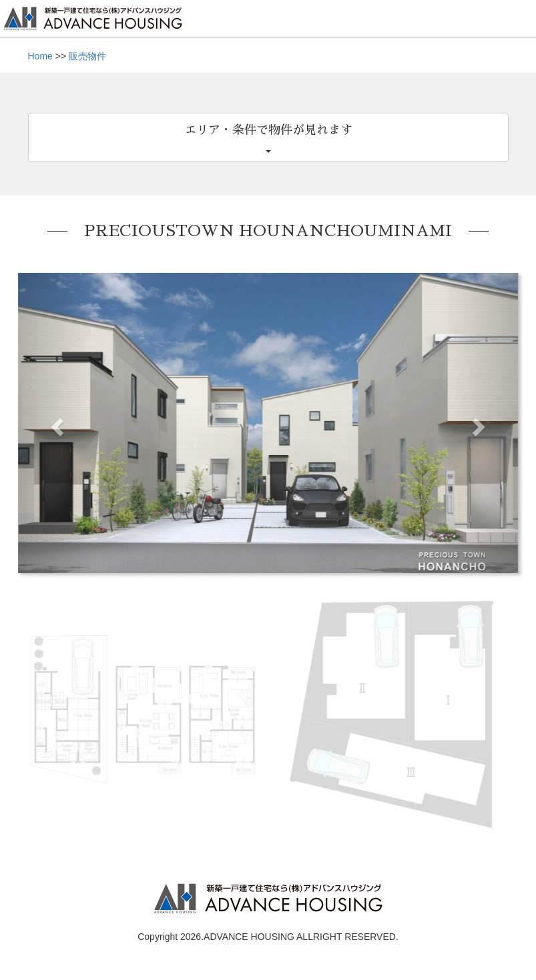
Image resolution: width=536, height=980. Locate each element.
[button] (56, 423)
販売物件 (87, 56)
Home (40, 56)
